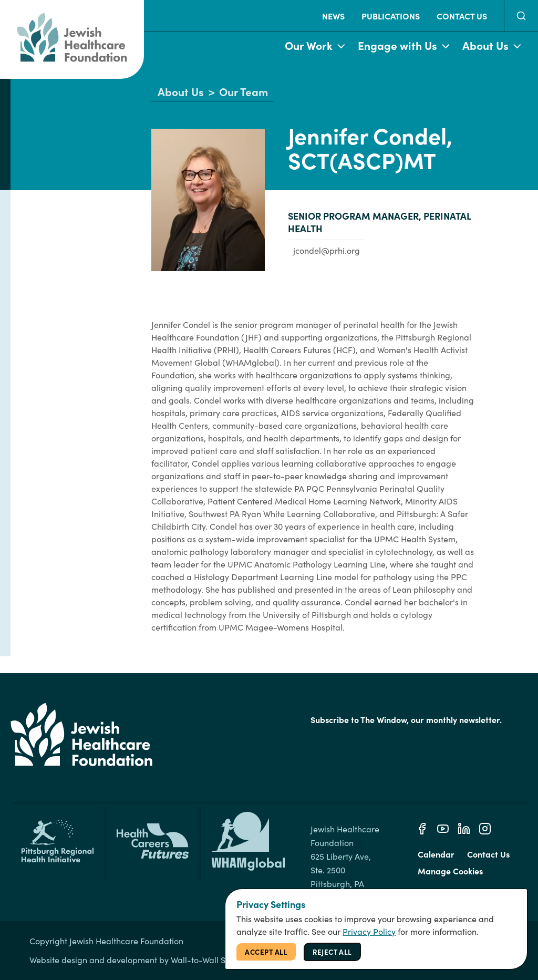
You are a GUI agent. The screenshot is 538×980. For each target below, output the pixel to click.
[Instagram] (485, 829)
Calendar (436, 854)
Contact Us (462, 16)
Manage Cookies (450, 871)
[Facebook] (422, 829)
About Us (492, 46)
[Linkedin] (464, 829)
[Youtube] (443, 829)
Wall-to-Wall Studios (210, 960)
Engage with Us (404, 46)
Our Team (244, 92)
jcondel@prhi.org (327, 250)
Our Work (315, 46)
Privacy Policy (369, 931)
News (333, 16)
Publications (391, 16)
